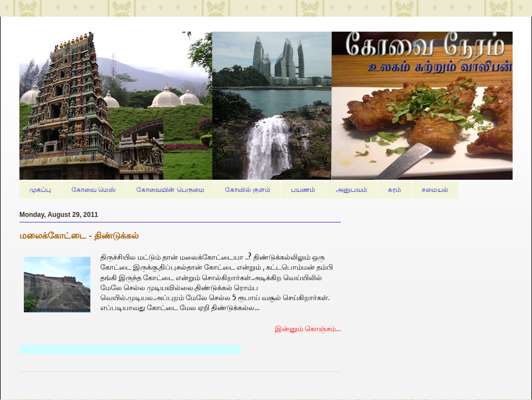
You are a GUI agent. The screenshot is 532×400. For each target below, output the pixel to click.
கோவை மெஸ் (94, 190)
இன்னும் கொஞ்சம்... (308, 329)
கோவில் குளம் (248, 190)
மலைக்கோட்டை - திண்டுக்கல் (79, 236)
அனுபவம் (352, 190)
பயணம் (303, 190)
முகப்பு (40, 190)
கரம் (395, 190)
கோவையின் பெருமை (170, 190)
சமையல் (435, 190)
